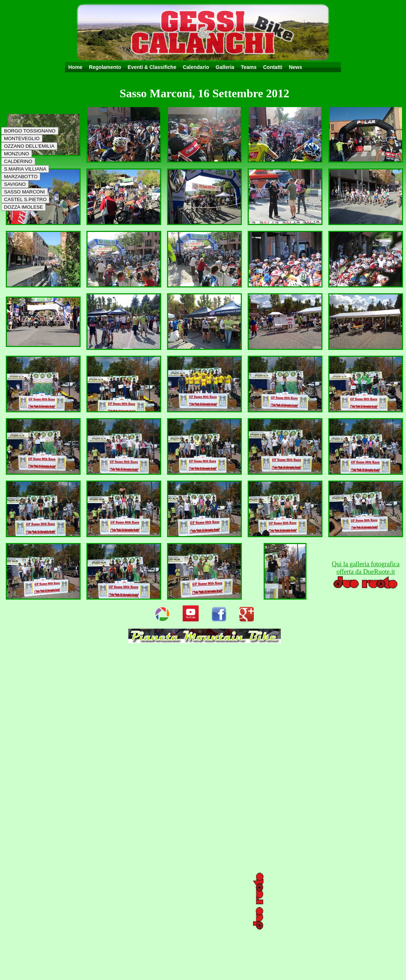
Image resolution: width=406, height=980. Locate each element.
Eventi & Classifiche (152, 67)
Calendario (196, 67)
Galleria (225, 67)
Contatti (273, 67)
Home (75, 67)
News (295, 67)
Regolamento (105, 67)
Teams (249, 67)
